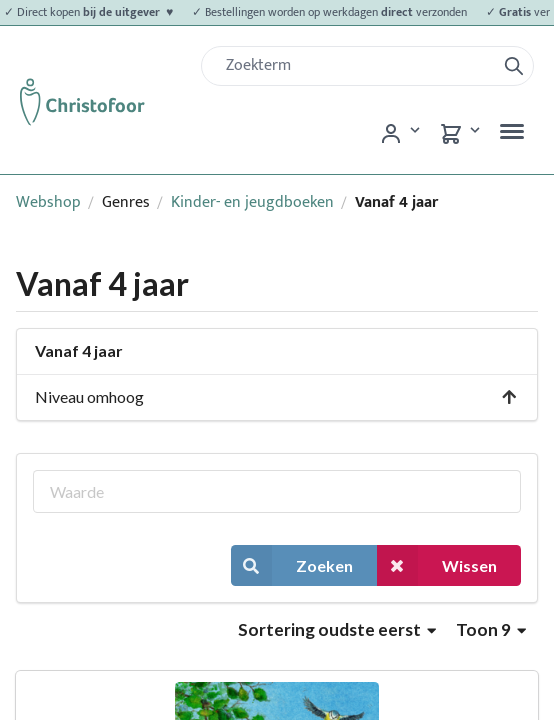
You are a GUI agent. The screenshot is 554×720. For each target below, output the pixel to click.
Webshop (48, 202)
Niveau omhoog (276, 396)
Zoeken (292, 565)
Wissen (437, 565)
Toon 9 (491, 629)
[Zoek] (357, 66)
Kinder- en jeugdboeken (252, 202)
